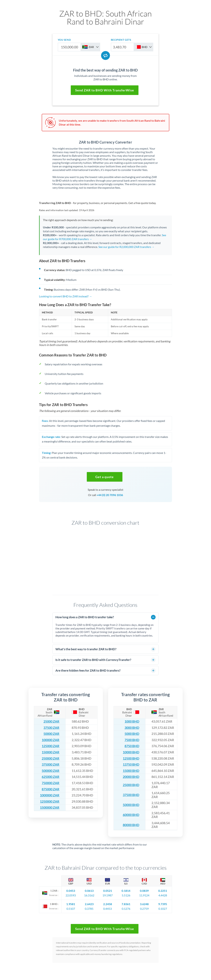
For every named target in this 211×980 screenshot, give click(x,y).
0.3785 (89, 909)
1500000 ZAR (50, 808)
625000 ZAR (51, 777)
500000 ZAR (51, 771)
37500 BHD (131, 795)
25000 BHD (131, 785)
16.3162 (89, 895)
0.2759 (144, 909)
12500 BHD (131, 758)
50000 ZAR (51, 734)
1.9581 (71, 904)
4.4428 (163, 895)
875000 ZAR (51, 789)
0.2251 (163, 891)
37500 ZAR (51, 728)
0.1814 (126, 891)
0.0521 (108, 891)
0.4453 (107, 909)
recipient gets (121, 40)
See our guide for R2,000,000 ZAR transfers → (126, 247)
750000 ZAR (51, 783)
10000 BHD (131, 752)
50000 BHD (131, 805)
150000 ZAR (51, 752)
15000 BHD (131, 771)
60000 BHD (131, 815)
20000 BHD (131, 777)
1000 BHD (132, 721)
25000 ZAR (51, 721)
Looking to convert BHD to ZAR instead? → (65, 296)
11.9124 (144, 895)
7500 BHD (132, 740)
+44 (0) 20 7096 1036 (110, 495)
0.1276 (126, 909)
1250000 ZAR (50, 802)
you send (64, 40)
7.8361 (126, 904)
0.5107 (71, 909)
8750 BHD (132, 746)
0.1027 (163, 909)
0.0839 (144, 891)
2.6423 (89, 904)
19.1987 (108, 895)
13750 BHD (131, 765)
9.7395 (163, 904)
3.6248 (144, 904)
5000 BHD (132, 734)
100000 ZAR (51, 740)
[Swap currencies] (105, 55)
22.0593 (71, 895)
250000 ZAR (51, 758)
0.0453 (71, 891)
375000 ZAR (51, 765)
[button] (105, 477)
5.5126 (126, 895)
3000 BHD (132, 728)
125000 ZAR (51, 746)
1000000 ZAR (50, 795)
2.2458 (108, 904)
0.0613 (89, 891)
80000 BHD (131, 825)
